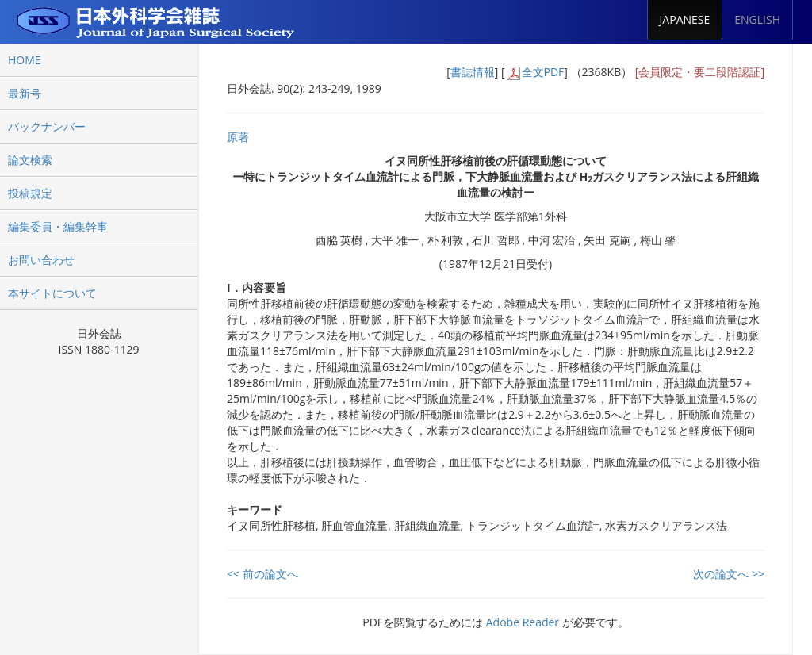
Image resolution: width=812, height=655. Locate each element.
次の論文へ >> (729, 574)
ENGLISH (757, 19)
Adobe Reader (523, 622)
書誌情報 (473, 72)
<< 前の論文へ (262, 574)
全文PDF (543, 72)
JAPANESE (685, 19)
